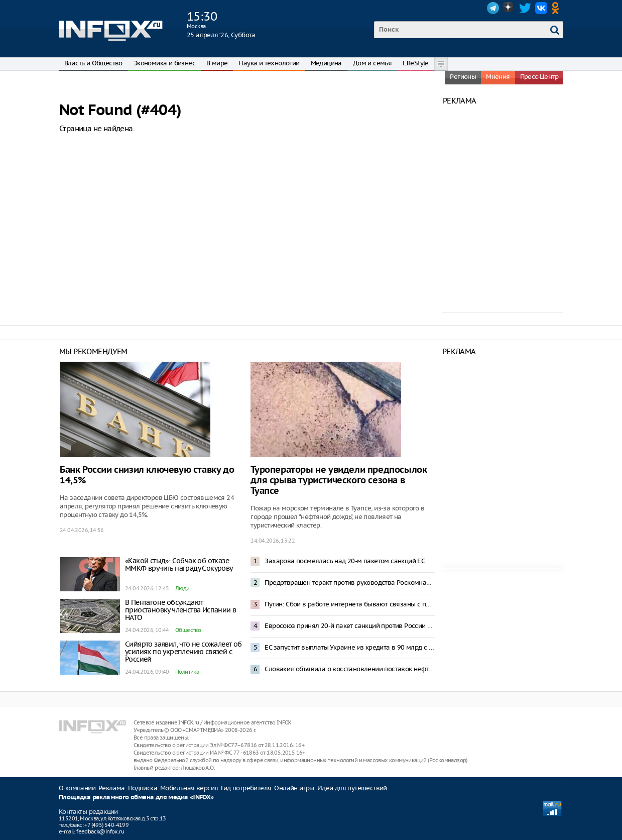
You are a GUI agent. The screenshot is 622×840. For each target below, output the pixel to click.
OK (557, 8)
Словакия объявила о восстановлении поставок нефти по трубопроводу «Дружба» (349, 669)
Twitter (525, 8)
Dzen (509, 8)
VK (541, 8)
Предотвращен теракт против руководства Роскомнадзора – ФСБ (349, 583)
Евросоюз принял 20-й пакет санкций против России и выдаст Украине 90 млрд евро (349, 626)
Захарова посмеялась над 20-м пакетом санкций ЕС (345, 561)
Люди (182, 588)
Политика (187, 672)
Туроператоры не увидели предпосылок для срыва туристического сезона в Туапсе (339, 481)
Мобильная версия (189, 788)
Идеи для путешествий (352, 788)
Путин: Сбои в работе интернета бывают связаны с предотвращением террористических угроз (349, 604)
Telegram (493, 8)
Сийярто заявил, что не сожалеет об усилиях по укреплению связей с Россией (183, 652)
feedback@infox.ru (100, 831)
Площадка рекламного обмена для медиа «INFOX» (136, 798)
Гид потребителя (246, 788)
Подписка (143, 788)
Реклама (112, 788)
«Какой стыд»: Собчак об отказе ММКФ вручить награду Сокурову (179, 564)
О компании (77, 788)
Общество (188, 630)
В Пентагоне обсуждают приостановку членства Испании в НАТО (180, 610)
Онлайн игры (294, 788)
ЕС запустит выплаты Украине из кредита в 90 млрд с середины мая (349, 647)
